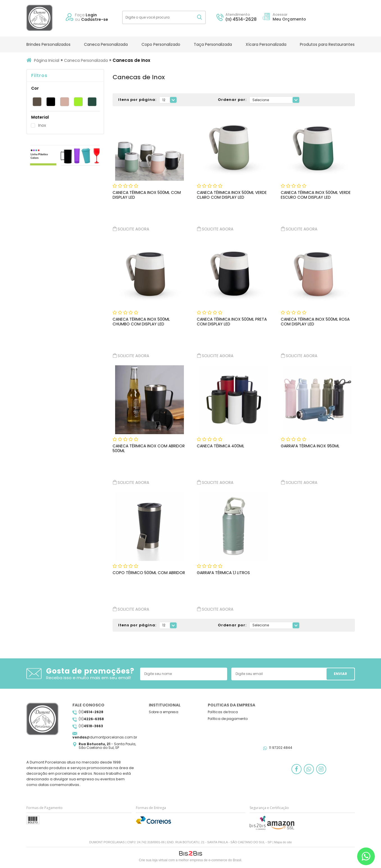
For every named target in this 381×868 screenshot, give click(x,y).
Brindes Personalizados (48, 44)
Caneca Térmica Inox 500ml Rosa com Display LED (315, 322)
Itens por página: (137, 100)
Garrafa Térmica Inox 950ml (310, 446)
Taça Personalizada (213, 44)
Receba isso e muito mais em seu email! (88, 678)
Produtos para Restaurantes (327, 44)
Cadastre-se (95, 19)
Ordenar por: (232, 100)
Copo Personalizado (161, 44)
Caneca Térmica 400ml (221, 446)
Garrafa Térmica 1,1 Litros (223, 573)
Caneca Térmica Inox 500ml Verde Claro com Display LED (232, 195)
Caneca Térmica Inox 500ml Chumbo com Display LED (141, 322)
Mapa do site (283, 842)
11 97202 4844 (281, 748)
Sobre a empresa (164, 712)
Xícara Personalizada (266, 44)
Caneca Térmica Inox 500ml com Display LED (147, 195)
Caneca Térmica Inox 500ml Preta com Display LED (232, 322)
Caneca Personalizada (106, 44)
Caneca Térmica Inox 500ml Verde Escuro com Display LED (316, 195)
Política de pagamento (228, 719)
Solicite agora (131, 229)
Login (91, 15)
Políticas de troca (223, 712)
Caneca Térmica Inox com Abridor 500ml (149, 448)
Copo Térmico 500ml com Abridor (149, 573)
